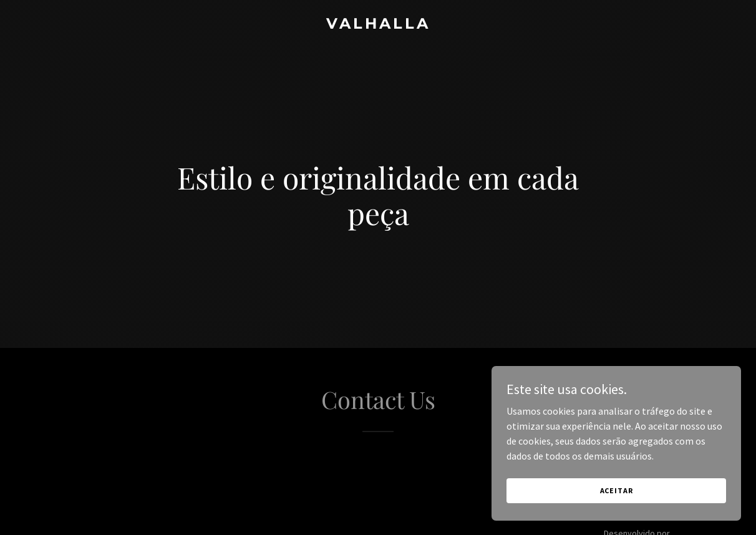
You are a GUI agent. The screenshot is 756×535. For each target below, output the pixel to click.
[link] (378, 25)
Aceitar (617, 516)
